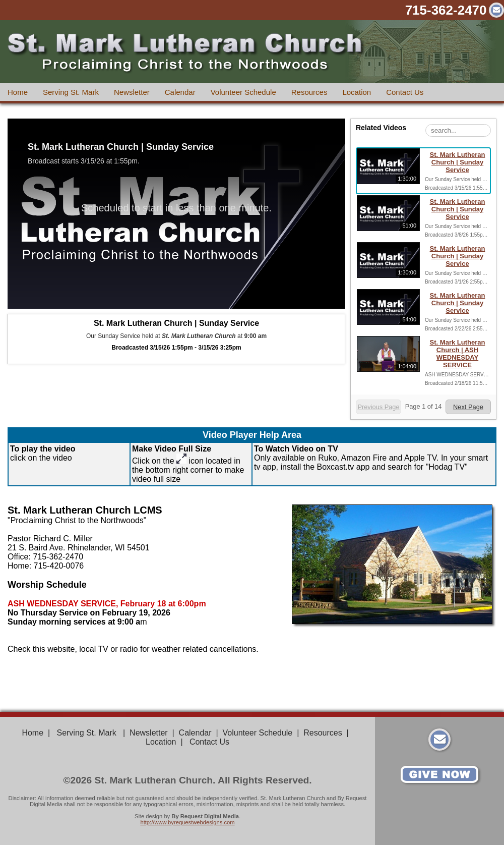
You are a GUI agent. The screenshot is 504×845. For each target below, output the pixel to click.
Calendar (180, 92)
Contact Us (405, 92)
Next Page (468, 407)
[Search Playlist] (458, 130)
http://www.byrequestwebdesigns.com (187, 822)
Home (18, 92)
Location (357, 92)
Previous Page (378, 407)
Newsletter (132, 92)
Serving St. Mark (71, 92)
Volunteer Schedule (243, 92)
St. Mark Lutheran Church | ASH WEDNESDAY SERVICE (458, 354)
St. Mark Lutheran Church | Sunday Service (458, 162)
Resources (309, 92)
